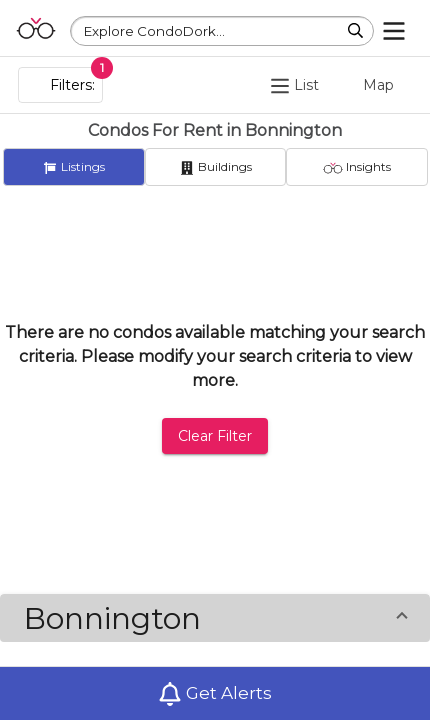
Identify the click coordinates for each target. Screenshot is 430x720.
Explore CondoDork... (154, 31)
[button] (215, 618)
